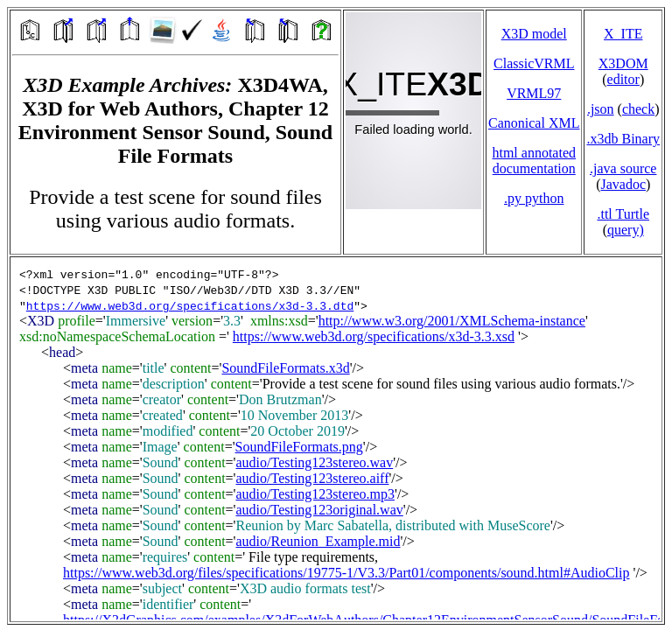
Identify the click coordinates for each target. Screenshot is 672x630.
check (638, 109)
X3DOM (623, 63)
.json (601, 109)
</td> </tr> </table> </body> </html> (336, 439)
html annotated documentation (534, 161)
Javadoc (623, 184)
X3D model (534, 34)
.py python (534, 198)
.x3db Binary (623, 139)
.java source (623, 168)
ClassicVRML (534, 63)
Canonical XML (534, 123)
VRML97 (534, 93)
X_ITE (623, 34)
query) (626, 230)
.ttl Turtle (623, 214)
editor (623, 79)
